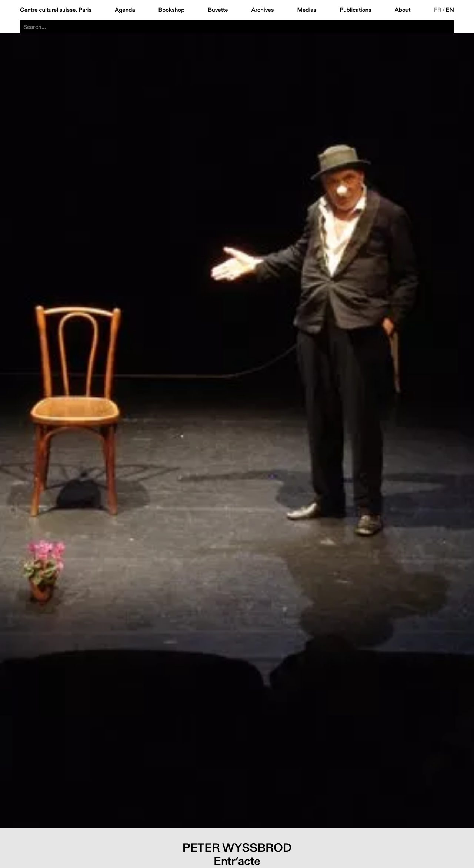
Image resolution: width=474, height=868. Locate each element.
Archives (262, 10)
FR (438, 10)
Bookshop (171, 10)
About (403, 10)
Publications (355, 10)
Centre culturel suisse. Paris (56, 10)
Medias (307, 10)
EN (450, 10)
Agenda (125, 10)
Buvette (218, 10)
